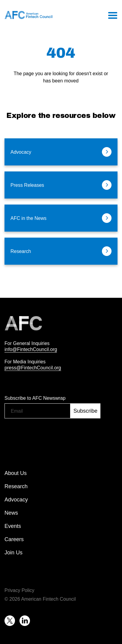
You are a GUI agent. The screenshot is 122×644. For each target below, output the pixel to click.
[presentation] (50, 434)
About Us (16, 473)
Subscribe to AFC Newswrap (35, 398)
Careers (14, 539)
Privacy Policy (19, 590)
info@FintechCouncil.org (31, 349)
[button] (112, 15)
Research (16, 486)
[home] (28, 15)
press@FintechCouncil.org (33, 368)
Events (13, 526)
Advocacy (16, 500)
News (11, 513)
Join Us (13, 553)
